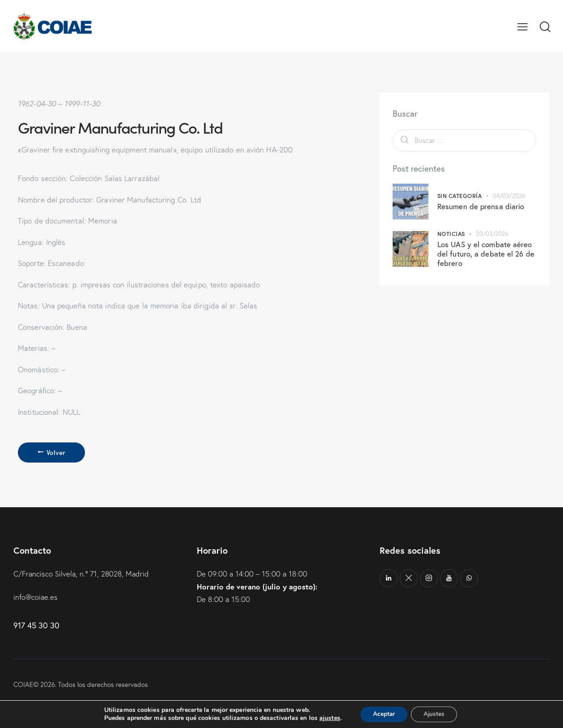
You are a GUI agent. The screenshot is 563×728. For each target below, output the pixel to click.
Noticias (451, 234)
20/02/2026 (492, 234)
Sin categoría (460, 196)
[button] (523, 26)
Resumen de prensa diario (481, 206)
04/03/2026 (509, 196)
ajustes (328, 718)
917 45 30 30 (36, 625)
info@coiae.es (36, 597)
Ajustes (435, 714)
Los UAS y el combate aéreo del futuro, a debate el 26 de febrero (486, 254)
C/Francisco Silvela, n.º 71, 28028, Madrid (83, 574)
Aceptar (383, 714)
